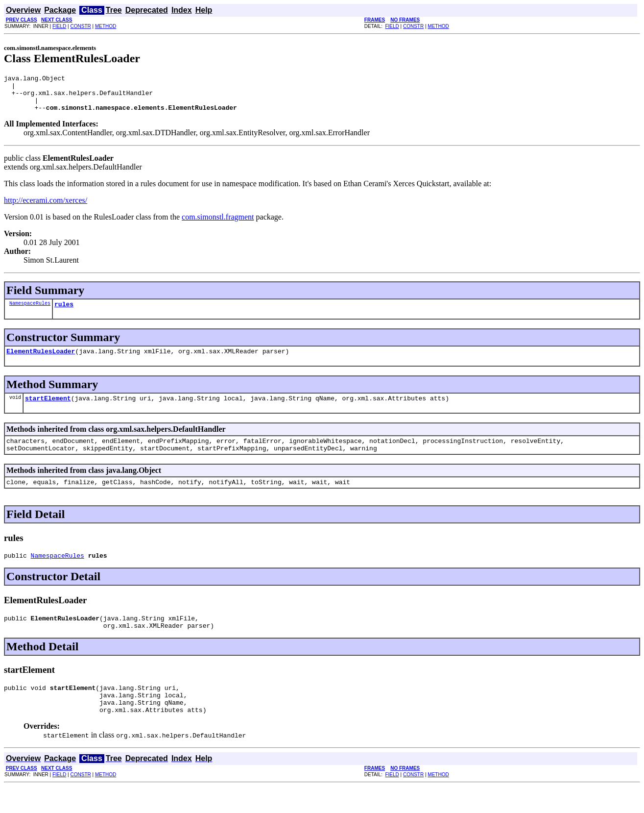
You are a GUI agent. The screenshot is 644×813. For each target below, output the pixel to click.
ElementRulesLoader (41, 361)
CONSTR (80, 26)
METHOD (106, 26)
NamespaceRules (30, 312)
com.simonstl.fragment (218, 224)
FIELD (59, 26)
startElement (48, 410)
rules (64, 313)
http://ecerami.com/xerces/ (46, 208)
